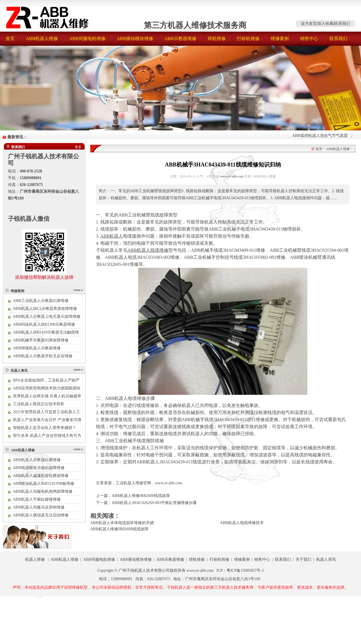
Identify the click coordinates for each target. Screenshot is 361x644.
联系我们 (342, 24)
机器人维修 (35, 559)
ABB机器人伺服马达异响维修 (39, 507)
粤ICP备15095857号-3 (245, 570)
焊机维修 (217, 39)
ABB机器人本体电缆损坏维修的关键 (122, 523)
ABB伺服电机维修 (87, 39)
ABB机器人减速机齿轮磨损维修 (41, 476)
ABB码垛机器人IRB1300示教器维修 (44, 324)
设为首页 (309, 24)
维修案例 (280, 39)
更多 (78, 147)
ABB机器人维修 (42, 39)
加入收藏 (325, 24)
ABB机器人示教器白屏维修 (37, 460)
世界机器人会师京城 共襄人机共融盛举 (47, 396)
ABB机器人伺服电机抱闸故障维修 (43, 491)
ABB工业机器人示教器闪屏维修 (41, 301)
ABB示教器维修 (180, 39)
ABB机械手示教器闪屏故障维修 (41, 340)
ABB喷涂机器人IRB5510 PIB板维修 (44, 484)
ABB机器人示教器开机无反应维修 (43, 356)
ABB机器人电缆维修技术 (242, 523)
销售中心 (309, 39)
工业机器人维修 (129, 483)
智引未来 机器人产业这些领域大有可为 (47, 436)
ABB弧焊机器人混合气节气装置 (322, 136)
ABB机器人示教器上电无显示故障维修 (47, 316)
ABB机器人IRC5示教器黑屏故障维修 (45, 309)
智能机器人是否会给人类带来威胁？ (45, 428)
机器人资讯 (19, 371)
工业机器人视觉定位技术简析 (39, 404)
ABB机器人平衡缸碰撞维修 (37, 499)
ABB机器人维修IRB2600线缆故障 (141, 496)
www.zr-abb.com (232, 176)
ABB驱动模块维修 (135, 39)
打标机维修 (248, 39)
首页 (10, 39)
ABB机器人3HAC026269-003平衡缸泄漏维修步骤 (154, 503)
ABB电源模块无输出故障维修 (39, 468)
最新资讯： (17, 137)
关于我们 (303, 559)
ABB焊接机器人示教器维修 (37, 348)
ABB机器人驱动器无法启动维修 (41, 515)
